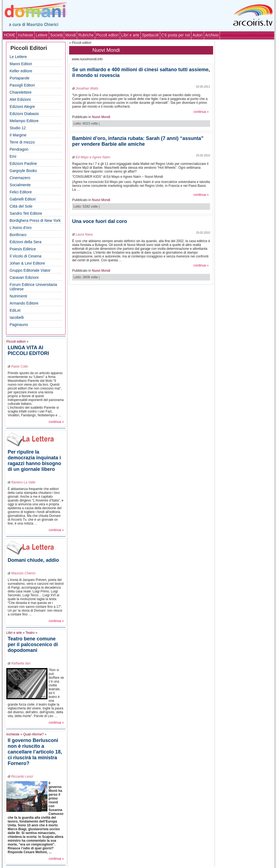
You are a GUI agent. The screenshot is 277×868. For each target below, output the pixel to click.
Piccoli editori (108, 35)
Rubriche (86, 35)
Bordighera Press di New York (35, 220)
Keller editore (21, 71)
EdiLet (15, 310)
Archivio (212, 35)
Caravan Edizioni (24, 277)
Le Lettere (18, 57)
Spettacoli (150, 35)
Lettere (42, 35)
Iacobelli (17, 317)
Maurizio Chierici (23, 573)
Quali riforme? (33, 734)
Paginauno (19, 325)
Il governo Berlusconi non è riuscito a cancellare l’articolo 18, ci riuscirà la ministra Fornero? (35, 752)
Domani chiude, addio (33, 560)
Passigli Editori (22, 85)
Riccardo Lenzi (22, 777)
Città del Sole (21, 206)
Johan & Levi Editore (27, 263)
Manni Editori (21, 64)
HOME (10, 35)
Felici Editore (21, 192)
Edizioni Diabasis (24, 114)
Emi (13, 156)
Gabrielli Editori (23, 199)
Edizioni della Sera (26, 242)
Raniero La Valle (23, 482)
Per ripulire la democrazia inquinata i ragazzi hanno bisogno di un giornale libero (34, 461)
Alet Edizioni (20, 99)
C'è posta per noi (176, 35)
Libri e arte (130, 35)
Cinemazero (20, 178)
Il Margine (18, 135)
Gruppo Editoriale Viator (30, 270)
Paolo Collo (20, 366)
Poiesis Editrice (23, 249)
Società (57, 35)
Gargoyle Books (23, 171)
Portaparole (19, 78)
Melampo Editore (24, 121)
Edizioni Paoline (23, 164)
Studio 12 (18, 128)
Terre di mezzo (22, 142)
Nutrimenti (18, 296)
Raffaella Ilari (21, 663)
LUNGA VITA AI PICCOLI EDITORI (28, 350)
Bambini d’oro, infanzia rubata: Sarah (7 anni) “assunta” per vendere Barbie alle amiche (138, 141)
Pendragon (19, 149)
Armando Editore (24, 303)
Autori (198, 35)
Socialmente (20, 185)
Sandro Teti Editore (26, 213)
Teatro (30, 633)
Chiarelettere (21, 92)
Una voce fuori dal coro (100, 221)
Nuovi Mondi (101, 117)
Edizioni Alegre (22, 107)
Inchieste (26, 35)
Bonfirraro (18, 235)
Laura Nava (84, 234)
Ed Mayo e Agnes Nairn (93, 157)
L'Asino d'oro (21, 228)
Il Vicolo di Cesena (26, 256)
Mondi (70, 35)
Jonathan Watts (87, 88)
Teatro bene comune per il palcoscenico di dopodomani (33, 644)
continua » (56, 422)
